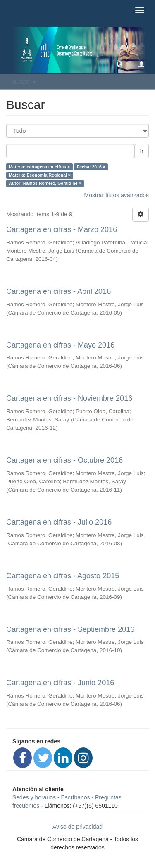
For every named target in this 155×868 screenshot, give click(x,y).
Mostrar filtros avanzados (117, 195)
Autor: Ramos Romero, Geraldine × (45, 183)
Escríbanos (76, 797)
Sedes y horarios (34, 797)
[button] (119, 64)
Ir (142, 151)
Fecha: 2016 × (91, 167)
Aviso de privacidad (77, 827)
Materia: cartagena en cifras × (39, 167)
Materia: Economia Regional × (40, 175)
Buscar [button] (24, 82)
